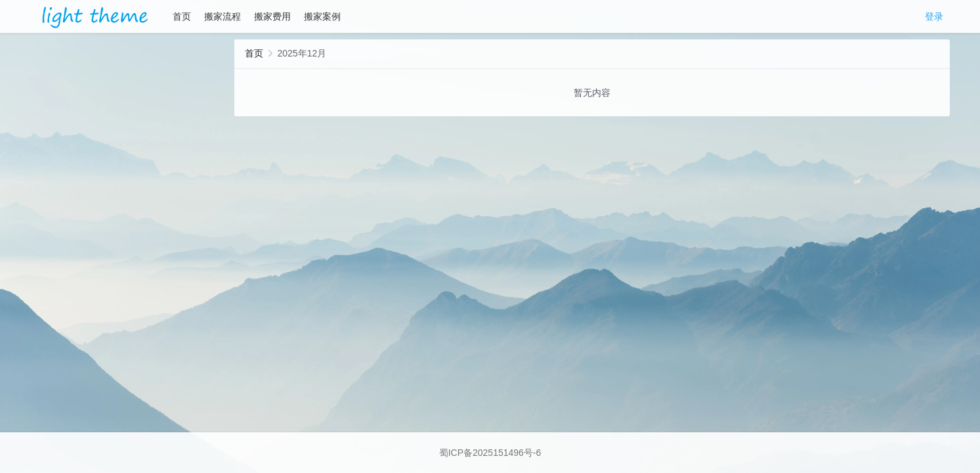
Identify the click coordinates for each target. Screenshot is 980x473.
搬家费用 (272, 16)
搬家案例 (322, 16)
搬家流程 (223, 16)
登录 (934, 16)
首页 (182, 16)
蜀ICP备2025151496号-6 (490, 453)
